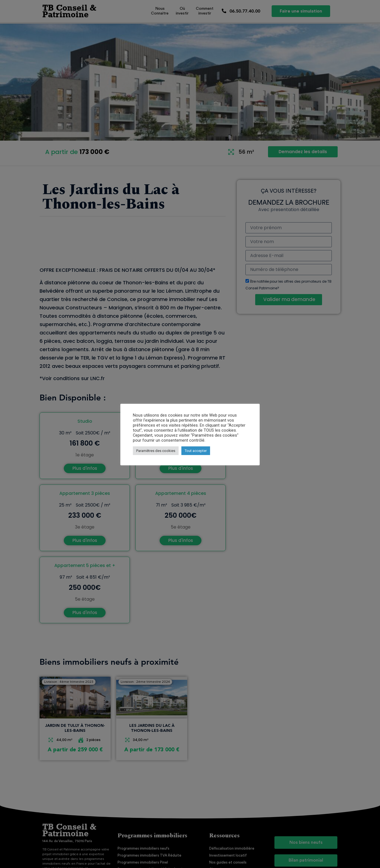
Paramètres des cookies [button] (156, 451)
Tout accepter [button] (196, 451)
